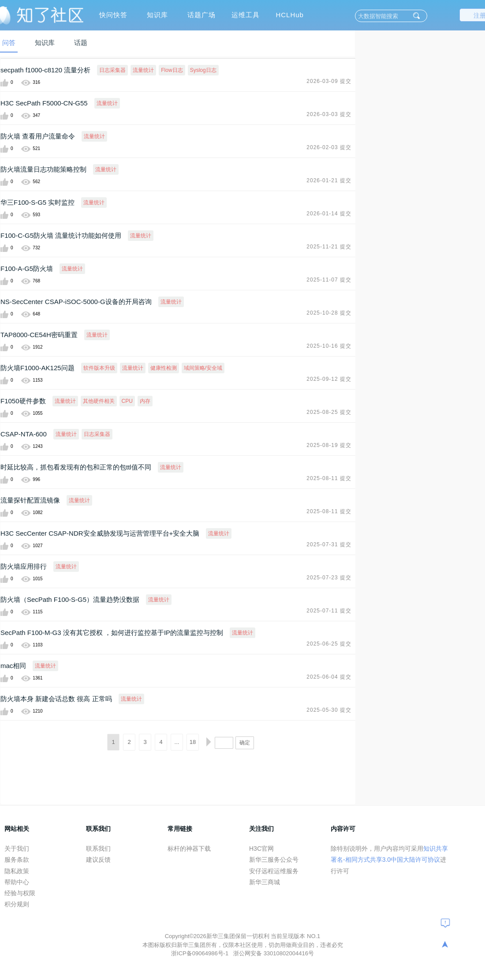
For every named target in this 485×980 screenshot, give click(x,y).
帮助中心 (17, 882)
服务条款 (17, 860)
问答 (9, 43)
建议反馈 (98, 860)
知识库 (157, 15)
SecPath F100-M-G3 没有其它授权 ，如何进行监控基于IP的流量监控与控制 (112, 633)
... (177, 742)
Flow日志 (172, 70)
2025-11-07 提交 (329, 280)
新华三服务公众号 (274, 860)
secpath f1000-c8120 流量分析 (45, 70)
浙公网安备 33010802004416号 (274, 953)
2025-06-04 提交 (329, 677)
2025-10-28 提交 (329, 313)
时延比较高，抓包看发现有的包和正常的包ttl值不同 (76, 467)
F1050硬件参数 (23, 401)
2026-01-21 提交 (329, 180)
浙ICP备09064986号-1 (201, 953)
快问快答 (113, 15)
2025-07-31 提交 (329, 544)
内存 (145, 401)
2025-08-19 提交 (329, 445)
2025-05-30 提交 (329, 710)
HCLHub (290, 15)
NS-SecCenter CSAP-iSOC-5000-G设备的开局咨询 (76, 302)
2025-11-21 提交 (329, 247)
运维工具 (246, 15)
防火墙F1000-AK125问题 (37, 368)
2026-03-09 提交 (329, 81)
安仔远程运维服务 (274, 871)
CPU (127, 401)
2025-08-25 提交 (329, 412)
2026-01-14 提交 (329, 214)
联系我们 (98, 849)
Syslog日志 (203, 70)
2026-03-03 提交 (329, 114)
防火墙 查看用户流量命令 (38, 136)
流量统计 (143, 70)
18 (193, 742)
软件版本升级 (99, 368)
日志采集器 (112, 70)
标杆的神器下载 (189, 849)
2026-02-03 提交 (329, 147)
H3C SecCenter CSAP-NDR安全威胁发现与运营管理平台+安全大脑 (100, 533)
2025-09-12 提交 (329, 379)
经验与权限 (20, 893)
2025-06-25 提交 (329, 644)
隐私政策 (17, 871)
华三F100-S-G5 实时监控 (37, 202)
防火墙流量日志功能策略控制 (43, 169)
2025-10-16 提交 (329, 346)
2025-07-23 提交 (329, 578)
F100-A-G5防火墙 (27, 268)
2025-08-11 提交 (329, 478)
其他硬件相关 (99, 401)
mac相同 (13, 666)
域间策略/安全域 (203, 368)
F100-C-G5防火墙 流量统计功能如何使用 (61, 235)
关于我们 (17, 849)
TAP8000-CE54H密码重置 (39, 335)
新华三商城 (265, 882)
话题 (81, 43)
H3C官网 (261, 849)
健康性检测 (164, 368)
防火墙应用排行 (24, 566)
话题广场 (201, 15)
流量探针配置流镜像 (30, 500)
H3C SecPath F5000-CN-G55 (44, 103)
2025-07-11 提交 (329, 611)
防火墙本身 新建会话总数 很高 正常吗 (56, 699)
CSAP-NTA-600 (24, 434)
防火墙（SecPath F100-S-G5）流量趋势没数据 (70, 599)
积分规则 (17, 904)
